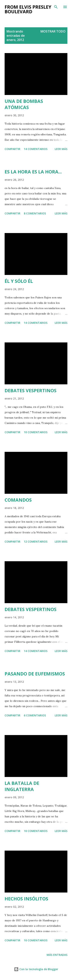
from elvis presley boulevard (28, 9)
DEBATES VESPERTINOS (31, 390)
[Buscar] (56, 7)
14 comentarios (36, 149)
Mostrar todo (53, 31)
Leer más (61, 149)
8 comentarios (35, 213)
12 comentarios (36, 542)
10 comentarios (36, 432)
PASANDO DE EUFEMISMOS (35, 674)
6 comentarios (35, 715)
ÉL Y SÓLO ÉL (19, 281)
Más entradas (57, 955)
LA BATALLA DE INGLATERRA (22, 786)
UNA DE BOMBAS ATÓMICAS (24, 104)
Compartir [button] (12, 149)
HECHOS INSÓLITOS (26, 899)
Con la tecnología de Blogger (36, 969)
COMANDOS (18, 500)
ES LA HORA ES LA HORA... (33, 172)
